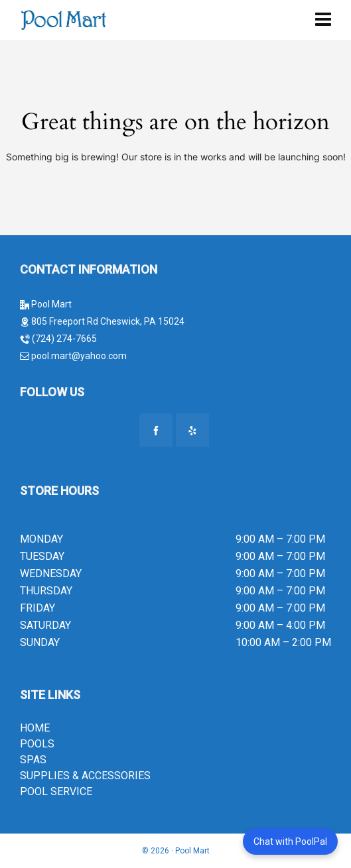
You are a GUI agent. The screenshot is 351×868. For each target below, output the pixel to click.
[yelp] (192, 430)
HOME (35, 728)
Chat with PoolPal (290, 841)
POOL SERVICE (56, 791)
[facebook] (156, 430)
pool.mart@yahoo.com (78, 356)
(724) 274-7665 (64, 339)
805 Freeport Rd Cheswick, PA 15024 (108, 321)
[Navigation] (323, 20)
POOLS (37, 744)
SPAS (33, 760)
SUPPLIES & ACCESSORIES (85, 776)
